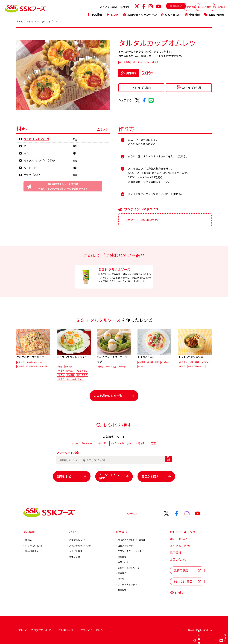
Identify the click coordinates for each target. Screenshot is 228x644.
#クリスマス (82, 375)
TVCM (120, 578)
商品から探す (156, 476)
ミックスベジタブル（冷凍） (40, 160)
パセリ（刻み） (32, 175)
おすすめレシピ (76, 539)
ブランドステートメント (129, 550)
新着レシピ (72, 476)
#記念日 (61, 379)
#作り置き (45, 366)
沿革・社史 (122, 562)
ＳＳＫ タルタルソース (37, 139)
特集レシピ (74, 556)
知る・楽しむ (171, 13)
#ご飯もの (166, 362)
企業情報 (192, 13)
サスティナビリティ (126, 584)
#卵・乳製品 (127, 63)
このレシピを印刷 (179, 90)
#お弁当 (167, 63)
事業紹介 (121, 573)
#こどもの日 (82, 371)
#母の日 (61, 375)
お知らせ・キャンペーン (140, 13)
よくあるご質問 (91, 6)
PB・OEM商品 (197, 6)
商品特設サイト (32, 550)
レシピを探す (75, 550)
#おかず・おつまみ (148, 63)
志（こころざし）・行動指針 (130, 539)
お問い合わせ (214, 13)
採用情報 (108, 6)
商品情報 (95, 13)
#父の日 (71, 375)
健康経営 (121, 589)
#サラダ (21, 362)
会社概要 (121, 556)
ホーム (20, 21)
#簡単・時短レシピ (35, 362)
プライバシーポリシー (92, 629)
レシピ (113, 13)
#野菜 (60, 367)
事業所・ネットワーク (128, 567)
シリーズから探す (33, 545)
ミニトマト (30, 167)
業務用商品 (174, 6)
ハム (26, 153)
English (219, 6)
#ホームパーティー (75, 379)
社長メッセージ (124, 545)
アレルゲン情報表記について (34, 629)
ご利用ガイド (65, 629)
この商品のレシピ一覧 (114, 396)
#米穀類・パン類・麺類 (27, 366)
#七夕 (141, 366)
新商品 (28, 539)
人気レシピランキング (79, 545)
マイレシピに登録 (138, 90)
